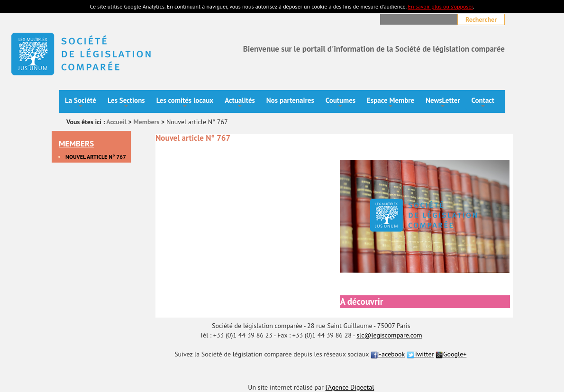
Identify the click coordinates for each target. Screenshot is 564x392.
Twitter (420, 354)
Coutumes (341, 103)
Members (146, 122)
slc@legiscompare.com (389, 335)
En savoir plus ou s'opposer (440, 6)
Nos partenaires (290, 100)
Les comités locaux (185, 103)
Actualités (240, 103)
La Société (81, 103)
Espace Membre (391, 103)
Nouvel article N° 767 (96, 157)
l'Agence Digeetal (350, 387)
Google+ (451, 354)
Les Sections (126, 103)
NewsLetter (443, 103)
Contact (483, 103)
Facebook (388, 354)
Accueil (116, 122)
